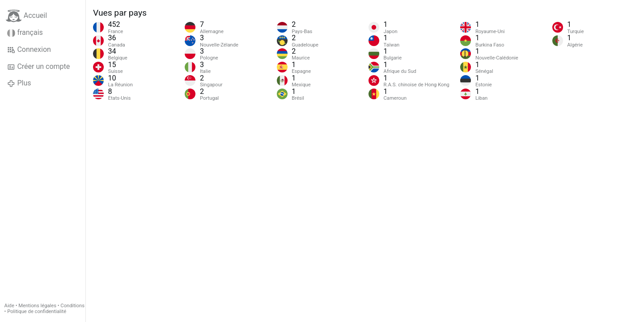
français (25, 33)
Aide (9, 306)
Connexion (29, 50)
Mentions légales (37, 306)
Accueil (26, 16)
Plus (19, 83)
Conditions (72, 306)
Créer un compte (38, 67)
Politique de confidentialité (37, 311)
